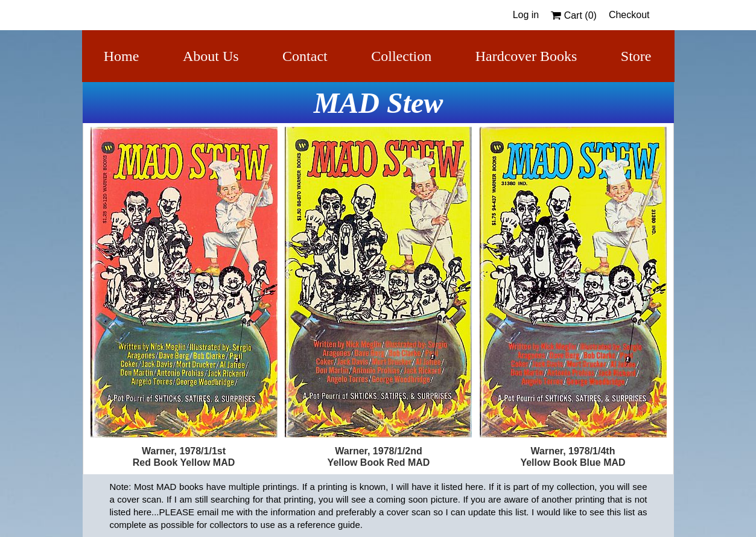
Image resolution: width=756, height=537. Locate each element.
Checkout (629, 15)
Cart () (574, 15)
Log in (526, 15)
